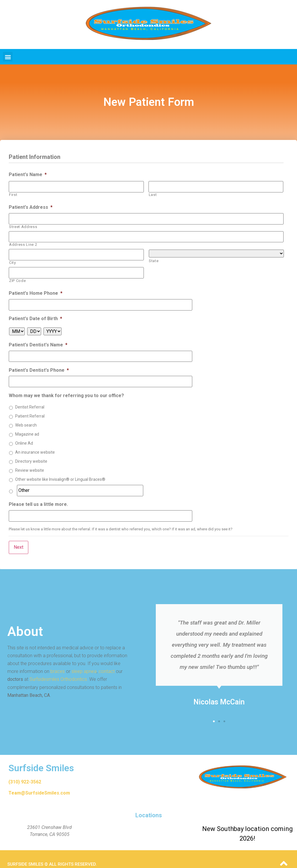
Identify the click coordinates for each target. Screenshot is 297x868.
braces (58, 661)
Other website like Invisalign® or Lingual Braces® (60, 473)
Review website (30, 464)
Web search (26, 419)
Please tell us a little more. (38, 497)
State (154, 258)
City (13, 259)
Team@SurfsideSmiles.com (39, 782)
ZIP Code (17, 277)
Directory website (31, 455)
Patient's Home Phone (36, 289)
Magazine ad (27, 428)
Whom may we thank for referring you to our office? (66, 389)
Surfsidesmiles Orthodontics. (59, 669)
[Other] (80, 484)
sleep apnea (84, 661)
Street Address (23, 225)
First (13, 194)
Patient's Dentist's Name (38, 340)
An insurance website (35, 446)
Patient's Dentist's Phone (39, 364)
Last (153, 194)
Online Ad (24, 437)
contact (107, 661)
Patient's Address (31, 206)
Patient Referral (30, 410)
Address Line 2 (23, 242)
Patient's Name (28, 175)
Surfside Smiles (41, 757)
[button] (8, 57)
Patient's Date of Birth (35, 314)
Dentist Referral (30, 401)
